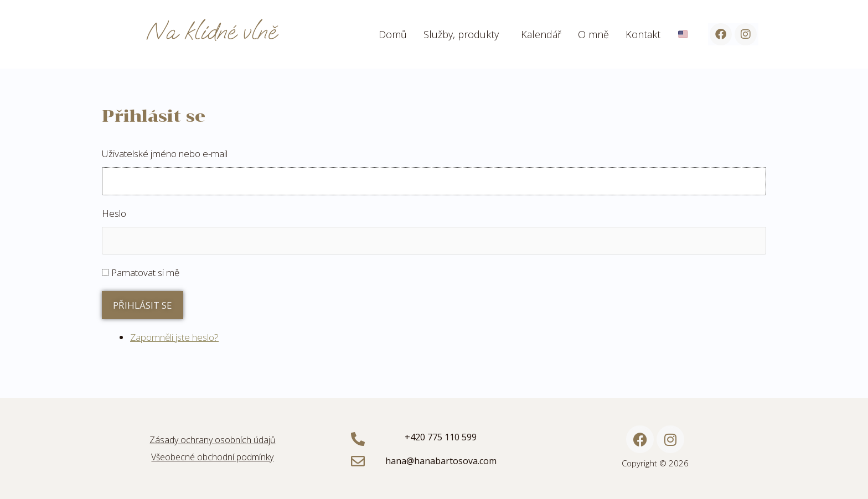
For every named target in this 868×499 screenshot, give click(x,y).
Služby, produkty (461, 34)
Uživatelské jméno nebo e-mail (165, 154)
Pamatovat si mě (145, 272)
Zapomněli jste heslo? (174, 337)
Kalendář (541, 34)
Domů (393, 34)
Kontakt (643, 34)
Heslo (114, 213)
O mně (593, 34)
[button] (464, 34)
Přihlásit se (143, 305)
